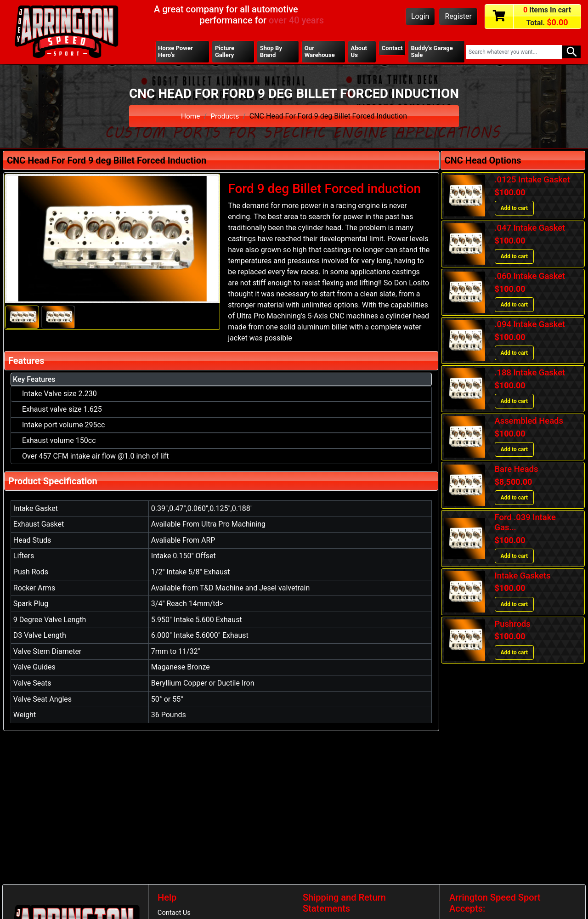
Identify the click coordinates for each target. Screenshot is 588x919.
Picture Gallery (225, 52)
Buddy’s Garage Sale (433, 52)
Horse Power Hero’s (176, 52)
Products (225, 116)
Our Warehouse (320, 52)
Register (458, 16)
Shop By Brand (271, 52)
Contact (392, 48)
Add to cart (514, 209)
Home (190, 116)
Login (420, 16)
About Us (359, 52)
